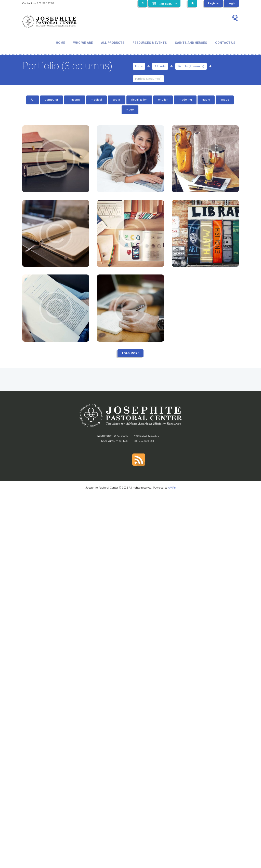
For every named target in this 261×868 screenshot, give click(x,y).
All (32, 100)
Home (60, 43)
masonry (74, 100)
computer (51, 100)
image (225, 100)
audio (206, 100)
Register (214, 3)
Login (231, 3)
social (116, 100)
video (130, 110)
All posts (160, 66)
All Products (113, 43)
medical (96, 100)
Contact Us (225, 43)
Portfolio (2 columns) (191, 66)
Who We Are (83, 43)
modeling (185, 100)
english (163, 100)
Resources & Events (150, 43)
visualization (139, 100)
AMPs (172, 488)
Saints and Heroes (191, 43)
